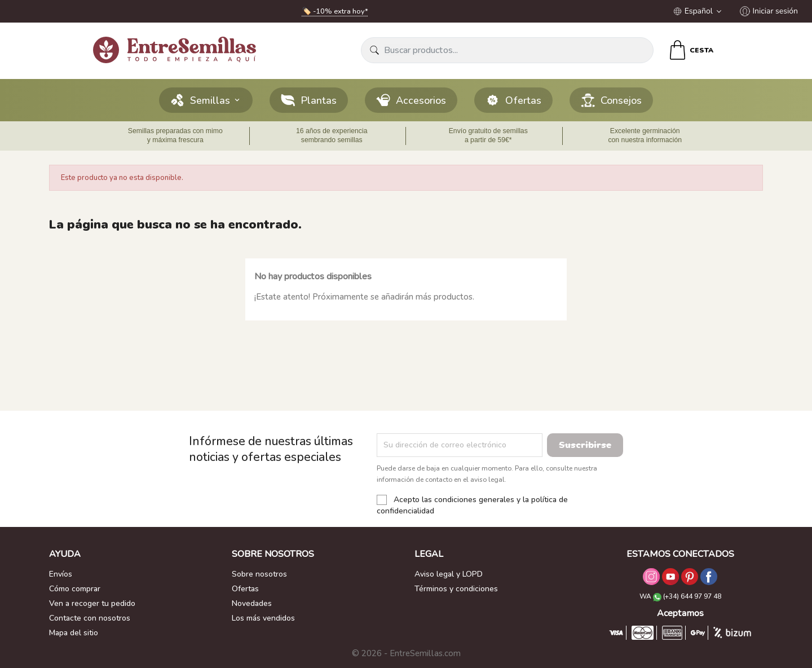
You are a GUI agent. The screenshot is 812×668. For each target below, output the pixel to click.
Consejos (611, 100)
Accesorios (411, 100)
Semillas (206, 100)
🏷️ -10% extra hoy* (335, 11)
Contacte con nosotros (90, 618)
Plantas (309, 100)
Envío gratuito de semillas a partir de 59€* (488, 135)
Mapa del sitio (74, 633)
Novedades (252, 603)
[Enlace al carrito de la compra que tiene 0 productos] (690, 50)
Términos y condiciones (456, 589)
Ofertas (513, 100)
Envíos (61, 574)
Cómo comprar (75, 589)
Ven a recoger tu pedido (92, 603)
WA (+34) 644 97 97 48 (680, 596)
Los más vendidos (263, 618)
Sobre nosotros (259, 574)
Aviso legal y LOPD (449, 574)
